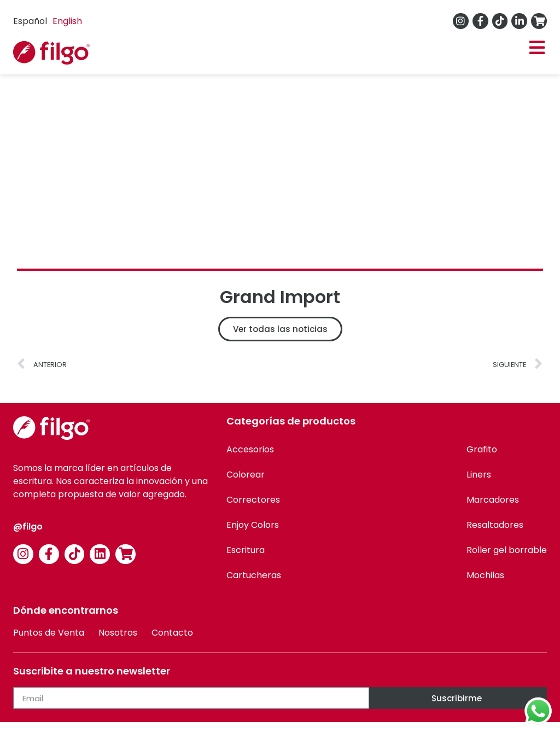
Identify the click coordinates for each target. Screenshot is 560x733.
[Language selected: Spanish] (50, 21)
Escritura (246, 550)
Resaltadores (495, 525)
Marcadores (493, 500)
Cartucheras (254, 575)
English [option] (67, 21)
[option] (67, 21)
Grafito (482, 449)
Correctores (253, 500)
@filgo (28, 527)
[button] (537, 48)
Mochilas (485, 575)
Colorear (246, 475)
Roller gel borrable (507, 550)
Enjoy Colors (253, 525)
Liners (479, 475)
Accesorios (250, 449)
